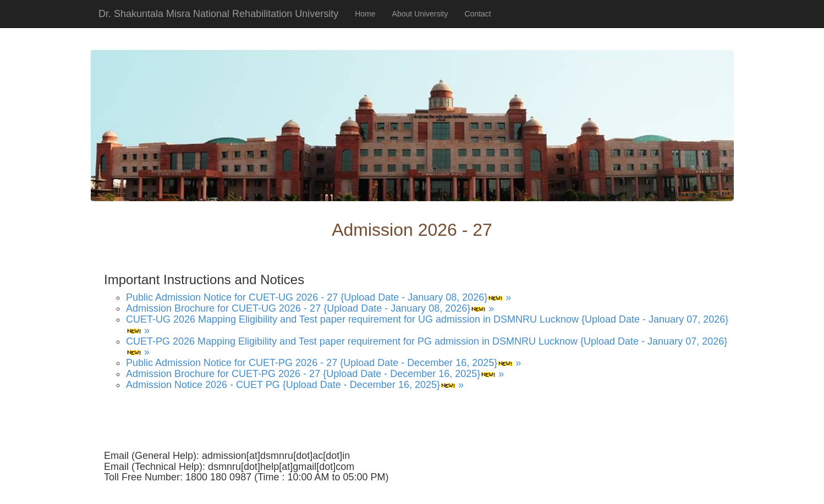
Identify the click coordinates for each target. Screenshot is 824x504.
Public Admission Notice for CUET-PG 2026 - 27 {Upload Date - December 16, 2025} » (323, 363)
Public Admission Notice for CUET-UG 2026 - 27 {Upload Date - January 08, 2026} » (318, 297)
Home (365, 14)
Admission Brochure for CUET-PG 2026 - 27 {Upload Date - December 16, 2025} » (315, 374)
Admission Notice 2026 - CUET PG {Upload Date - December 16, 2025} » (295, 385)
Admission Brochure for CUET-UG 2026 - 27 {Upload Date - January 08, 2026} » (310, 308)
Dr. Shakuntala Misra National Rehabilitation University (218, 14)
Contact (478, 14)
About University (420, 14)
